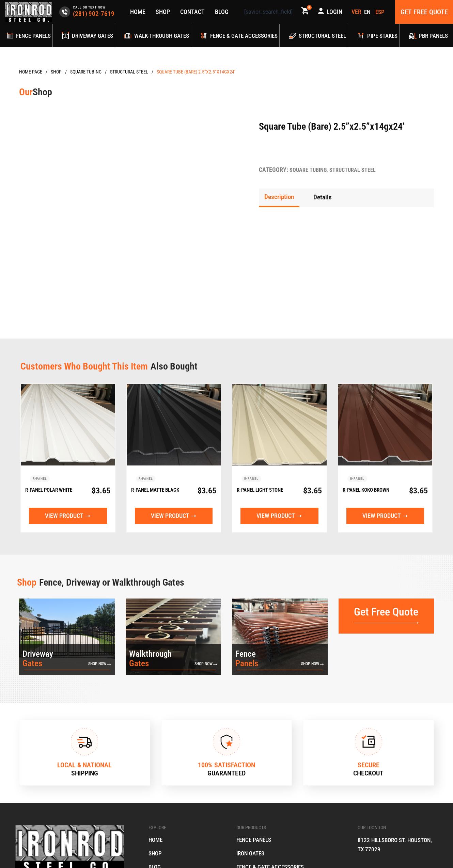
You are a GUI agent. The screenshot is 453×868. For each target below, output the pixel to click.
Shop (162, 12)
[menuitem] (368, 12)
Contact (192, 12)
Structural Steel (129, 72)
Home (137, 12)
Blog (221, 12)
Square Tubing (86, 72)
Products (56, 72)
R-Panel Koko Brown (362, 395)
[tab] (280, 197)
